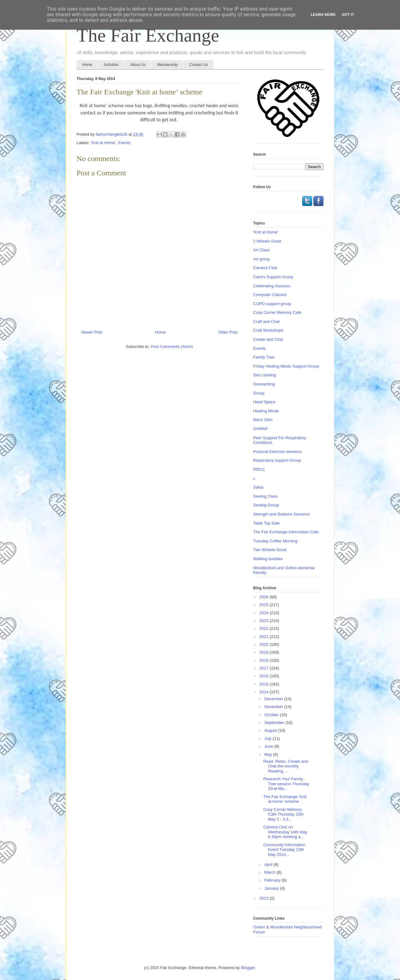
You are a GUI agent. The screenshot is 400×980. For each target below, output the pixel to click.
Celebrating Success (272, 286)
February (273, 880)
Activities (111, 65)
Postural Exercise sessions (277, 452)
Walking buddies (268, 559)
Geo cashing (265, 375)
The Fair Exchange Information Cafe (286, 532)
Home (87, 65)
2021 (265, 637)
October (272, 715)
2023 (265, 621)
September (275, 723)
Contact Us (199, 65)
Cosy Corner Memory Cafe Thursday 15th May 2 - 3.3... (283, 814)
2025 (265, 605)
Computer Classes (270, 295)
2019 (265, 652)
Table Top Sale (266, 523)
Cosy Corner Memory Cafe (277, 312)
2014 (265, 692)
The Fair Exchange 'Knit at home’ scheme (285, 799)
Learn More (323, 15)
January (272, 888)
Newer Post (92, 332)
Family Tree (264, 357)
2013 (265, 898)
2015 (265, 684)
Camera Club (265, 268)
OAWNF (261, 429)
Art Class (261, 250)
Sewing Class (265, 496)
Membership (167, 65)
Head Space (264, 402)
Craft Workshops (268, 330)
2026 (265, 597)
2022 (265, 628)
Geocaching (264, 384)
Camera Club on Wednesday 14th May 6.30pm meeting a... (285, 832)
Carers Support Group (273, 277)
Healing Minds (266, 411)
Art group (261, 259)
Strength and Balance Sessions (281, 514)
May (269, 754)
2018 (265, 660)
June (269, 746)
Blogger (248, 968)
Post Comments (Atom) (172, 347)
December (274, 699)
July (269, 739)
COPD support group (272, 304)
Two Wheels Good (270, 550)
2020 (265, 644)
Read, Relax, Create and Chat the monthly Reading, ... (285, 766)
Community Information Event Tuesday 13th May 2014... (284, 850)
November (274, 707)
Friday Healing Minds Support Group (286, 366)
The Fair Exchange (148, 35)
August (271, 730)
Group (259, 393)
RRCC (259, 469)
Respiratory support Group (277, 460)
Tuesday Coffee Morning (275, 541)
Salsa (258, 487)
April (269, 864)
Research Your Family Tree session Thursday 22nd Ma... (286, 784)
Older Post (228, 332)
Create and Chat (268, 339)
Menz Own (263, 420)
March (271, 872)
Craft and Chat (266, 322)
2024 (265, 613)
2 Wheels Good (267, 241)
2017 (265, 668)
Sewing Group (266, 505)
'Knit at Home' (103, 143)
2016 (265, 676)
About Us (138, 65)
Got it (348, 15)
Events (124, 143)
